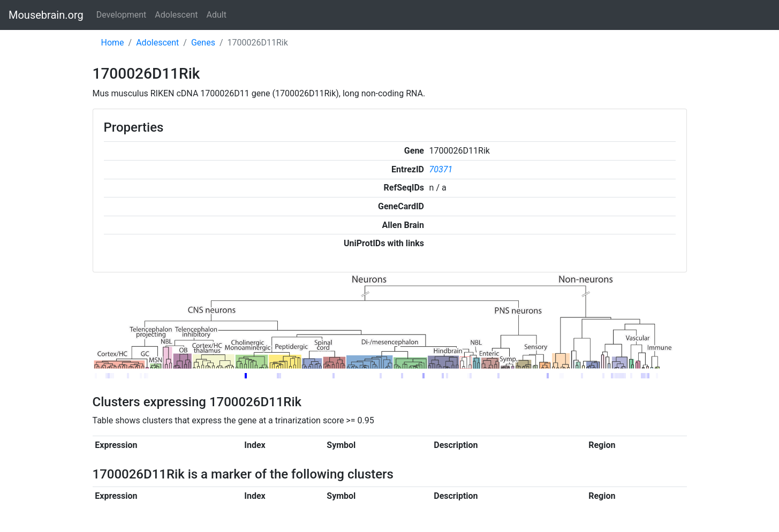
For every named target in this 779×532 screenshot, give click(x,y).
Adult (217, 15)
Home (113, 43)
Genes (203, 43)
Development (122, 15)
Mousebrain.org (46, 15)
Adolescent (176, 15)
